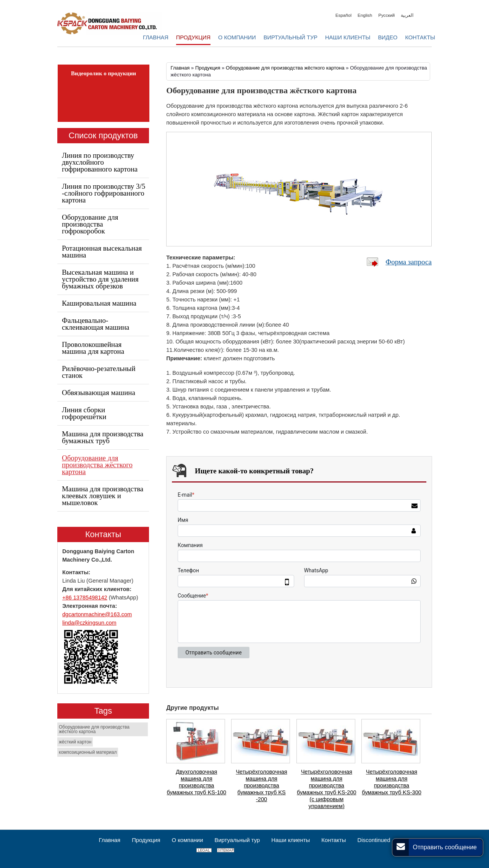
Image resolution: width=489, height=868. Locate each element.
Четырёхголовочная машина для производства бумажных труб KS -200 (261, 785)
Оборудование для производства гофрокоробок (90, 224)
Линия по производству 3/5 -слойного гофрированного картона (104, 193)
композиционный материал (88, 752)
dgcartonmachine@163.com (97, 614)
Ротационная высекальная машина (102, 252)
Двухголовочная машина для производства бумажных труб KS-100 (197, 782)
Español (343, 15)
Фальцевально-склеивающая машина (96, 324)
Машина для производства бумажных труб (103, 437)
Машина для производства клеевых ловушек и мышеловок (103, 496)
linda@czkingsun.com (89, 623)
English (365, 15)
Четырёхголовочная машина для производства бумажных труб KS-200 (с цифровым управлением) (327, 789)
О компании (188, 840)
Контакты (103, 534)
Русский (386, 15)
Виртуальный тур (237, 840)
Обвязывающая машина (99, 393)
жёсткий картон (75, 742)
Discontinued (374, 840)
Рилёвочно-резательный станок (99, 372)
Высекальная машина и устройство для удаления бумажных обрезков (100, 279)
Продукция (208, 68)
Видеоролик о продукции (104, 73)
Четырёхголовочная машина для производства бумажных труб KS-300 (392, 782)
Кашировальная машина (99, 303)
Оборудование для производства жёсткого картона (285, 68)
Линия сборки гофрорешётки (84, 413)
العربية (407, 15)
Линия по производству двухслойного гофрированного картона (100, 162)
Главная (180, 68)
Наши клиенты (291, 840)
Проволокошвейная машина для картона (93, 348)
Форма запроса (409, 262)
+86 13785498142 (85, 598)
